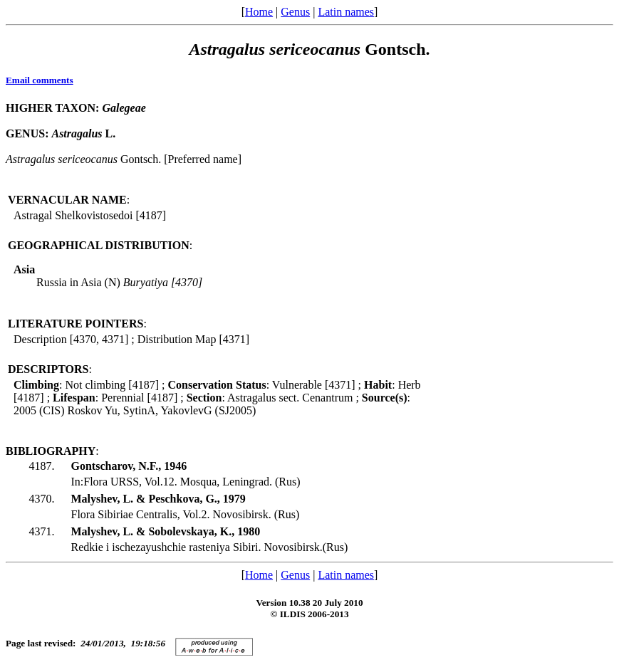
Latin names (346, 12)
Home (259, 12)
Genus (295, 12)
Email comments (40, 80)
